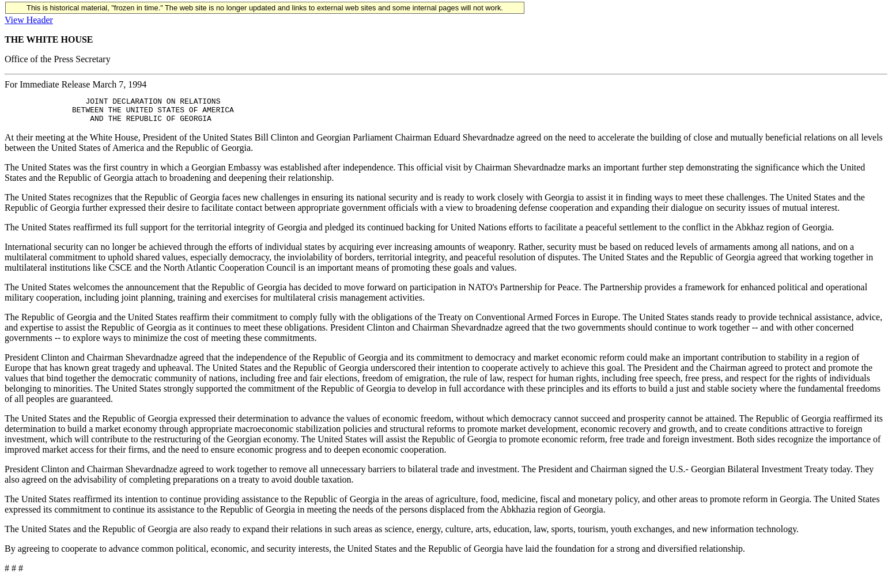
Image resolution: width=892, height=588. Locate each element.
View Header (29, 20)
